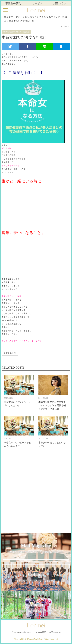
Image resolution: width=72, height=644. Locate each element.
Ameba (36, 607)
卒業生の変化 (13, 3)
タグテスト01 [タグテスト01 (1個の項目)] (10, 353)
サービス (37, 3)
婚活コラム (60, 3)
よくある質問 (40, 632)
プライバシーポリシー (21, 632)
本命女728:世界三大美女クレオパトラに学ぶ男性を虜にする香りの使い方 (52, 406)
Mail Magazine (36, 548)
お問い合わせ (55, 632)
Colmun (36, 577)
